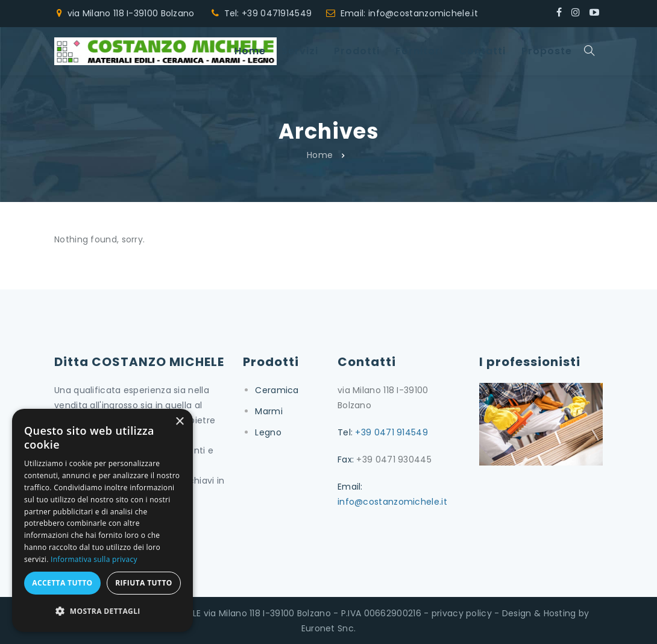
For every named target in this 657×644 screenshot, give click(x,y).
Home (320, 155)
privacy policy (462, 613)
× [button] (179, 422)
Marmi (269, 411)
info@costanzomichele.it (392, 502)
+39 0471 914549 (391, 432)
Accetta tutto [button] (62, 583)
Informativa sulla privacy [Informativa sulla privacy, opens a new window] (94, 559)
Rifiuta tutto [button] (144, 583)
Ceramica (277, 390)
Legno (268, 432)
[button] (102, 611)
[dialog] (102, 520)
